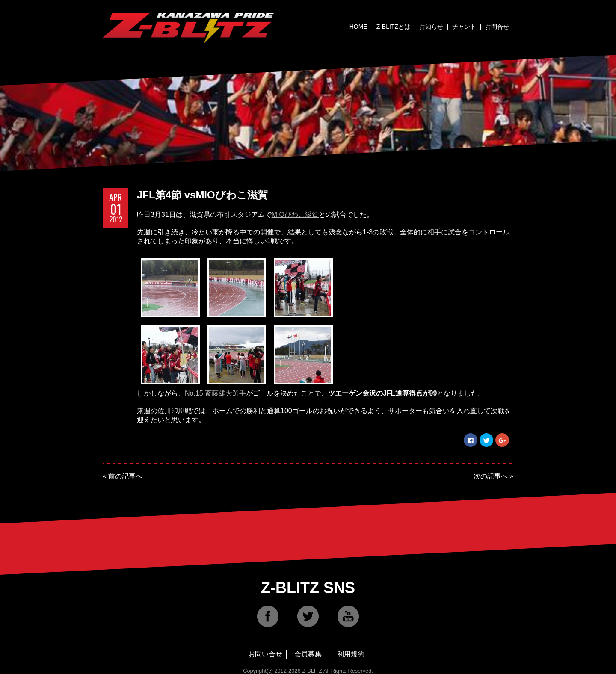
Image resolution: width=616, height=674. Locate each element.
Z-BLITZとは (393, 27)
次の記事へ (491, 476)
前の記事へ (125, 476)
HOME (358, 27)
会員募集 (308, 654)
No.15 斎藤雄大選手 (215, 393)
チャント (464, 27)
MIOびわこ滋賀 (295, 214)
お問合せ (497, 27)
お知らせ (431, 27)
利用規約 (351, 654)
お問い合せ (265, 654)
